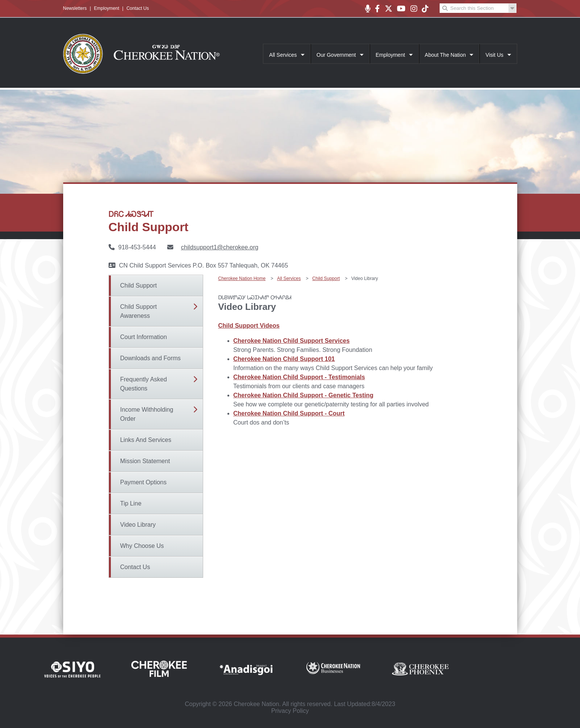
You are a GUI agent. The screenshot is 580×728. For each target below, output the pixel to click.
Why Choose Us (142, 546)
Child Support (139, 285)
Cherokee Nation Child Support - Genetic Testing (303, 395)
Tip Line (131, 503)
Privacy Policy (290, 711)
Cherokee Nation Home (242, 278)
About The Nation (445, 55)
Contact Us (138, 8)
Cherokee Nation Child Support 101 (284, 359)
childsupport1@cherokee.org (220, 247)
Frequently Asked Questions (144, 384)
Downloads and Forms (151, 358)
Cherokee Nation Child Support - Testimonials (299, 377)
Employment (107, 8)
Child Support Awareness (139, 311)
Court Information (144, 337)
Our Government (336, 55)
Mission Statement (145, 461)
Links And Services (146, 440)
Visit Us (494, 55)
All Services (283, 55)
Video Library (138, 525)
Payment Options (144, 482)
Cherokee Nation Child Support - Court (289, 413)
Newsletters (75, 8)
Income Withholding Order (147, 414)
